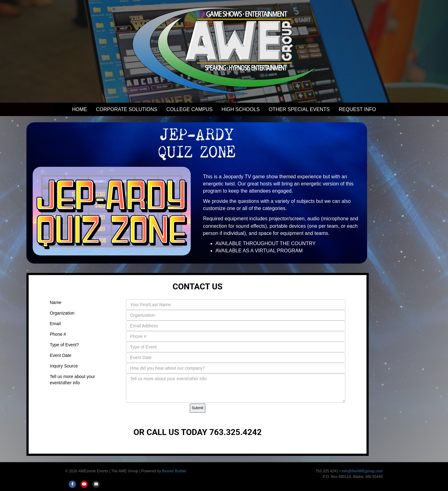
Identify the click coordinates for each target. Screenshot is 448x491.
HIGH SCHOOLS (241, 109)
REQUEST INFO (357, 109)
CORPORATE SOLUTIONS (127, 109)
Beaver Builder (174, 471)
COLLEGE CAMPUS (189, 109)
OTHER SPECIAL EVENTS (299, 109)
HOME (80, 109)
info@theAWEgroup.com (362, 471)
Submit (197, 408)
